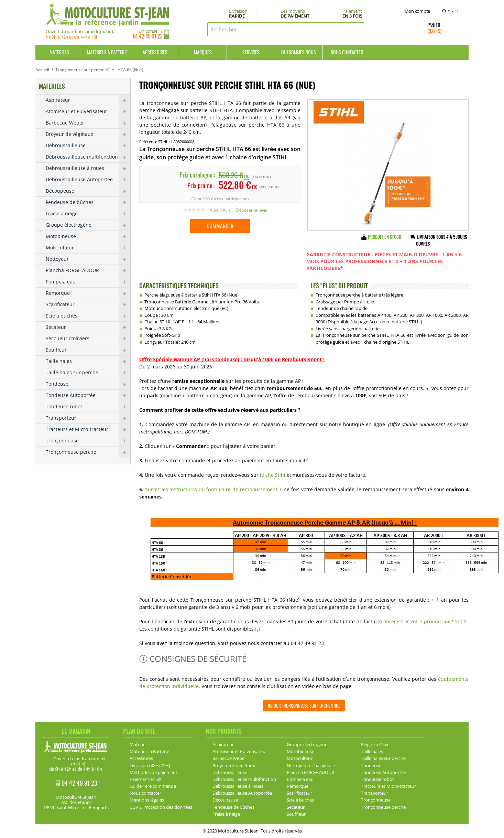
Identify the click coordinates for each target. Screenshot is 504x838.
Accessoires (155, 52)
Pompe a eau (88, 282)
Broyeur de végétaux (88, 134)
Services (251, 52)
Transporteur (88, 418)
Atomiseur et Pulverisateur (88, 111)
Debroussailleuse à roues (88, 168)
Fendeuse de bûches (88, 202)
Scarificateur (88, 304)
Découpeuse (88, 191)
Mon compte (417, 11)
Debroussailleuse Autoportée (88, 180)
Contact (450, 11)
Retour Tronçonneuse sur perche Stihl (304, 706)
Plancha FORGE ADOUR (88, 270)
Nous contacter (347, 52)
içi (258, 629)
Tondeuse (88, 384)
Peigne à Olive (375, 744)
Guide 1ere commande (153, 786)
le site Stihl (273, 475)
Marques (203, 52)
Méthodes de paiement (154, 772)
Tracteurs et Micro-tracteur (88, 429)
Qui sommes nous (299, 52)
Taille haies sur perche (88, 373)
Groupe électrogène (88, 225)
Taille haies (88, 361)
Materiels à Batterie (107, 52)
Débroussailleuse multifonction (88, 157)
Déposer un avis (252, 210)
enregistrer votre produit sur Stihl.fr (425, 621)
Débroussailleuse (88, 146)
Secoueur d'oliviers (88, 339)
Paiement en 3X (146, 779)
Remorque (88, 293)
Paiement (352, 13)
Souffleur (88, 350)
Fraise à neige (88, 214)
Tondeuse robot (88, 407)
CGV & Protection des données (161, 807)
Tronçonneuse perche (88, 452)
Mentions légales (147, 800)
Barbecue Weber (88, 123)
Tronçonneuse (88, 441)
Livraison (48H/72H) (150, 765)
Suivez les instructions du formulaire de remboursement (211, 489)
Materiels (59, 52)
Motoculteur (88, 248)
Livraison (238, 14)
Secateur (88, 327)
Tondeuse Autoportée (88, 395)
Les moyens (295, 14)
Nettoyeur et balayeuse (311, 765)
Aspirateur (88, 100)
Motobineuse (88, 236)
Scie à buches (88, 316)
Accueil (42, 70)
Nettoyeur (88, 259)
